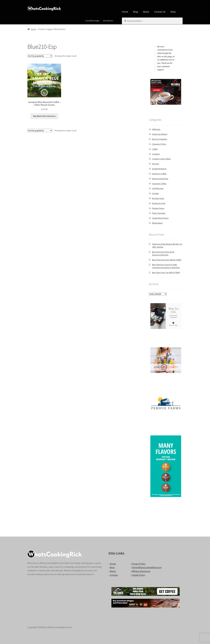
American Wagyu (160, 134)
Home (125, 12)
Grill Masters (158, 188)
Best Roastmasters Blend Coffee (167, 260)
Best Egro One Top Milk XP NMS (166, 273)
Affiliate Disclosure (141, 571)
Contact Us (160, 12)
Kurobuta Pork (159, 203)
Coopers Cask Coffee (161, 159)
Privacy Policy (139, 564)
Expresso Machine (160, 179)
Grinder (155, 193)
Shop (173, 12)
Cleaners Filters (159, 144)
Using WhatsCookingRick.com (147, 567)
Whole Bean (157, 223)
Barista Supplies (160, 139)
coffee (155, 149)
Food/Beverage (92, 21)
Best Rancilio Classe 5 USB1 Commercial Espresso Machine (166, 266)
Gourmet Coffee (159, 184)
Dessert (156, 164)
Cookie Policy (138, 575)
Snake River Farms (160, 218)
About (146, 12)
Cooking (156, 154)
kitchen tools (158, 198)
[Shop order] (40, 56)
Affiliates (156, 129)
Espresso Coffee (159, 174)
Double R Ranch (159, 169)
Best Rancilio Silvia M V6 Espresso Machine (163, 253)
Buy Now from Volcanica (44, 116)
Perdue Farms (158, 208)
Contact (114, 575)
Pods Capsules (159, 213)
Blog (136, 12)
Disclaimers (108, 21)
